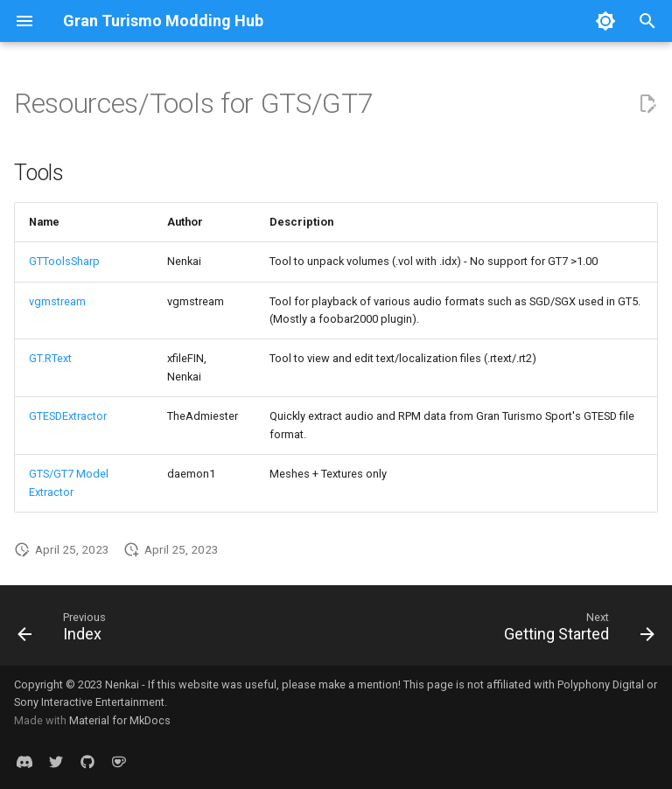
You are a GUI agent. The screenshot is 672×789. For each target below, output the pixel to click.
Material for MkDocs (120, 720)
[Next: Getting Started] (576, 631)
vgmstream (57, 301)
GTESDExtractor (68, 416)
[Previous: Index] (65, 631)
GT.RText (50, 358)
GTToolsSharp (64, 261)
